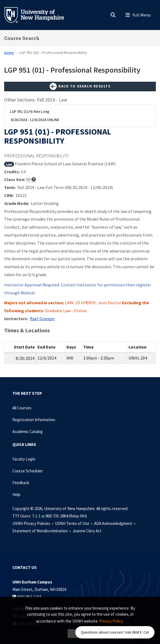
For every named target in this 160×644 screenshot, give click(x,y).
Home (9, 53)
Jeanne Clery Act (87, 531)
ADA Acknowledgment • (115, 523)
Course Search (22, 38)
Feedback (21, 483)
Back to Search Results (80, 87)
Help (16, 494)
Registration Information (34, 420)
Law (9, 164)
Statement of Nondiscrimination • (42, 531)
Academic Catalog (28, 431)
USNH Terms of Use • (74, 523)
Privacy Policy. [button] (111, 621)
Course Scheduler (28, 471)
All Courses (22, 408)
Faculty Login (24, 459)
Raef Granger (42, 319)
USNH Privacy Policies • (33, 523)
